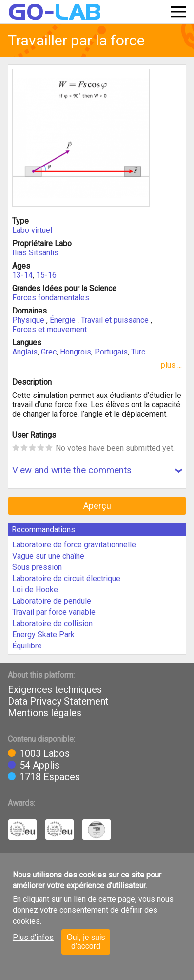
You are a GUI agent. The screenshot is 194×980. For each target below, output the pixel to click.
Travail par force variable (54, 612)
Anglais (25, 352)
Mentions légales (45, 713)
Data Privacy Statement (58, 701)
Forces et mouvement (49, 329)
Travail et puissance (116, 320)
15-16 (46, 275)
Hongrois (76, 352)
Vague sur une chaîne (48, 556)
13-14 (22, 275)
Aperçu (97, 506)
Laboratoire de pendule (52, 601)
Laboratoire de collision (52, 623)
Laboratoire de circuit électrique (66, 578)
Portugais (111, 352)
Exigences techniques (55, 689)
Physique (29, 320)
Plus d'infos (33, 937)
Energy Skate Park (43, 635)
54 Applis (39, 765)
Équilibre (27, 646)
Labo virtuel (32, 230)
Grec (49, 352)
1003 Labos (45, 753)
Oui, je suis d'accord (86, 942)
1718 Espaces (50, 777)
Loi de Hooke (35, 590)
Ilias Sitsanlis (35, 253)
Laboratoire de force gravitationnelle (74, 545)
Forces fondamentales (51, 298)
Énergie (64, 320)
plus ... (171, 365)
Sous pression (37, 567)
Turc (138, 352)
